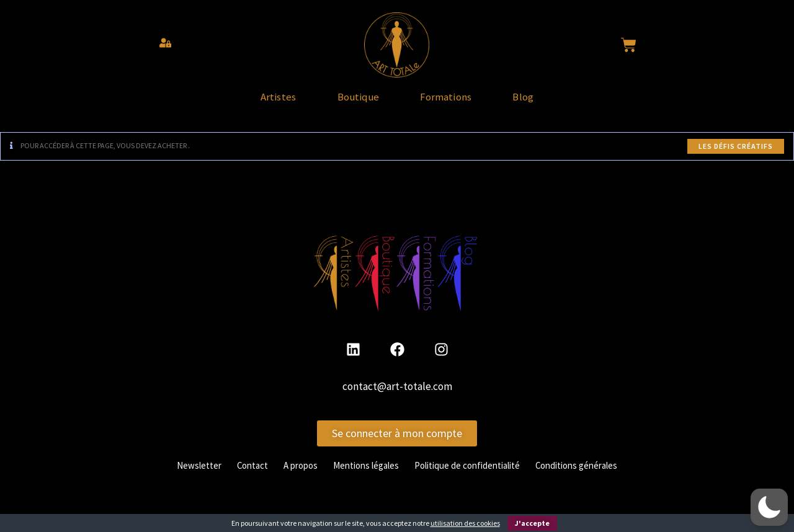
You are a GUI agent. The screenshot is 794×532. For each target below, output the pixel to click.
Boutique (345, 103)
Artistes (242, 103)
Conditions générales (591, 476)
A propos (291, 476)
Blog (560, 103)
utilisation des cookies (465, 523)
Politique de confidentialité (472, 476)
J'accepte (532, 523)
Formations (458, 103)
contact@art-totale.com (397, 398)
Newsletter (182, 476)
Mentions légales (362, 476)
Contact (239, 476)
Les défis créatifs (736, 157)
